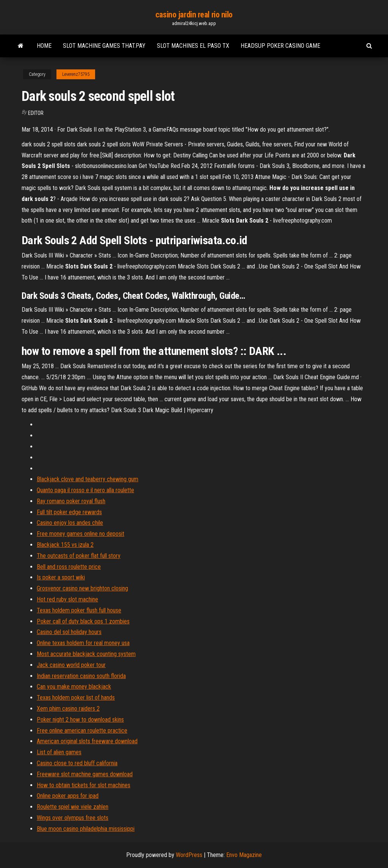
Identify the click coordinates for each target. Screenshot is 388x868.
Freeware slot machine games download (85, 774)
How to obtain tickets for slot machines (84, 785)
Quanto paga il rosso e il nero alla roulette (85, 490)
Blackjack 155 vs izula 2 (65, 545)
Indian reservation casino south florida (81, 676)
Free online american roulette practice (82, 731)
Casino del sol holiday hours (69, 632)
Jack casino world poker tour (71, 665)
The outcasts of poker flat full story (79, 556)
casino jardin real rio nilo (194, 15)
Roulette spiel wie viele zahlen (73, 807)
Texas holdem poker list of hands (76, 698)
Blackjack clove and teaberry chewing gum (88, 479)
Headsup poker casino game (280, 46)
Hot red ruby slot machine (67, 599)
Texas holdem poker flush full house (79, 610)
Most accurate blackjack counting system (86, 654)
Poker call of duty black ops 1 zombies (83, 621)
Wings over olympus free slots (73, 818)
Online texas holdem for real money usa (83, 643)
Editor (36, 113)
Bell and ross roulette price (69, 567)
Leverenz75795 (76, 74)
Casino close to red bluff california (77, 763)
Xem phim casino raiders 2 (68, 709)
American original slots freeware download (87, 741)
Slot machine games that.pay (104, 46)
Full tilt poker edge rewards (69, 512)
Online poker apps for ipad (68, 796)
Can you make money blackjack (74, 687)
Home (44, 46)
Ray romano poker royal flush (71, 501)
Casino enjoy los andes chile (70, 523)
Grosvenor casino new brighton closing (82, 588)
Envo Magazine (244, 855)
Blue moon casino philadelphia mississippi (86, 829)
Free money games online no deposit (81, 534)
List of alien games (59, 752)
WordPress (189, 855)
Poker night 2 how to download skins (80, 720)
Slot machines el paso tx (193, 46)
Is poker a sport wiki (61, 577)
